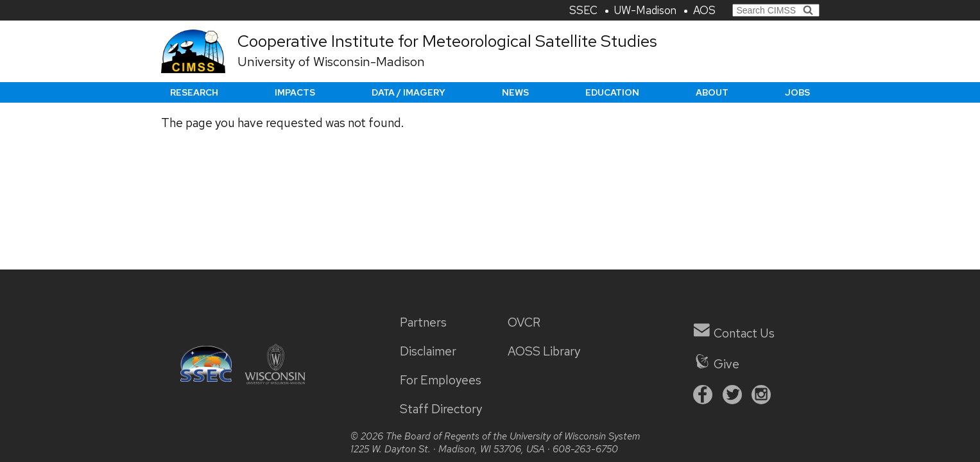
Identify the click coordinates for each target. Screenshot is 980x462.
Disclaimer (428, 351)
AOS (704, 10)
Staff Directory (441, 409)
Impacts (295, 92)
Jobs (797, 92)
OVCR (524, 322)
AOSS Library (544, 351)
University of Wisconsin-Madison (331, 62)
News (515, 92)
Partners (423, 322)
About (712, 92)
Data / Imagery (408, 92)
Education (612, 92)
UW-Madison (645, 10)
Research (194, 92)
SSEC (583, 10)
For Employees (441, 380)
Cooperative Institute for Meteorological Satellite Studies (447, 41)
